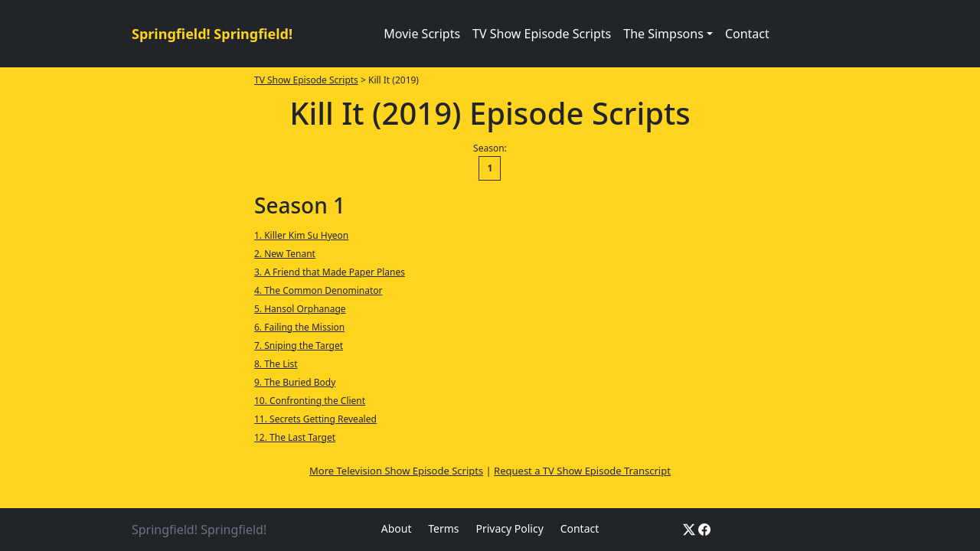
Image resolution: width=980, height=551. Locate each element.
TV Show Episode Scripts (542, 34)
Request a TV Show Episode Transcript (582, 471)
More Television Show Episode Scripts (396, 471)
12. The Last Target (295, 437)
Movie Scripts (422, 34)
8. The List (276, 364)
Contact (747, 34)
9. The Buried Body (295, 382)
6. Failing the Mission (299, 327)
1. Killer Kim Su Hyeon (301, 235)
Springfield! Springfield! (212, 34)
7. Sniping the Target (299, 346)
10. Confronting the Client (310, 401)
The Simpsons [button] (663, 34)
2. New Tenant (285, 254)
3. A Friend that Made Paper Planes (330, 272)
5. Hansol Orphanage (300, 309)
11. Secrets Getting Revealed (315, 419)
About (397, 528)
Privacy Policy (509, 528)
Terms (443, 528)
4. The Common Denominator (318, 290)
